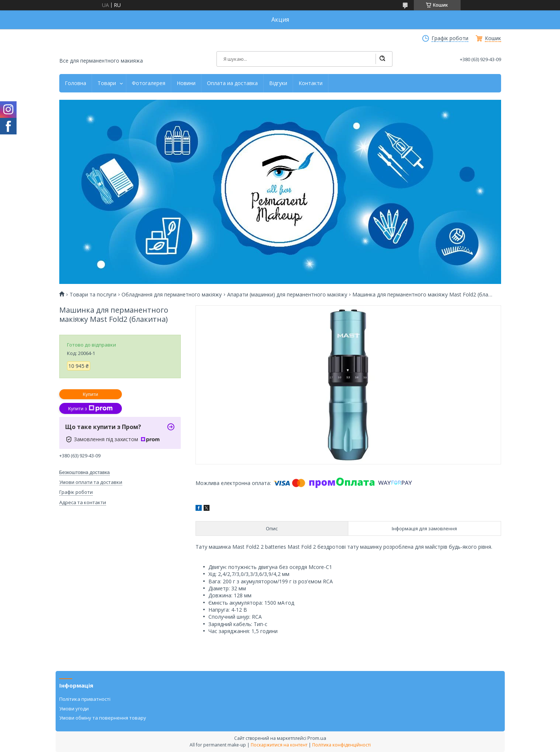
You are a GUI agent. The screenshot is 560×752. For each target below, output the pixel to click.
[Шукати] (382, 59)
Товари (107, 83)
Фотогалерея (149, 83)
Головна (75, 83)
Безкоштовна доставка (84, 472)
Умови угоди (74, 709)
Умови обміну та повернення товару (103, 718)
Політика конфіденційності (341, 745)
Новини (186, 83)
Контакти (311, 83)
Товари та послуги (93, 295)
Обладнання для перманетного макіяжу (172, 295)
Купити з (90, 408)
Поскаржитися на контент (279, 745)
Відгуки (278, 83)
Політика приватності (85, 699)
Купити (91, 394)
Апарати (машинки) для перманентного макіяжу (287, 295)
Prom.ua (317, 738)
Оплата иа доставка (232, 83)
